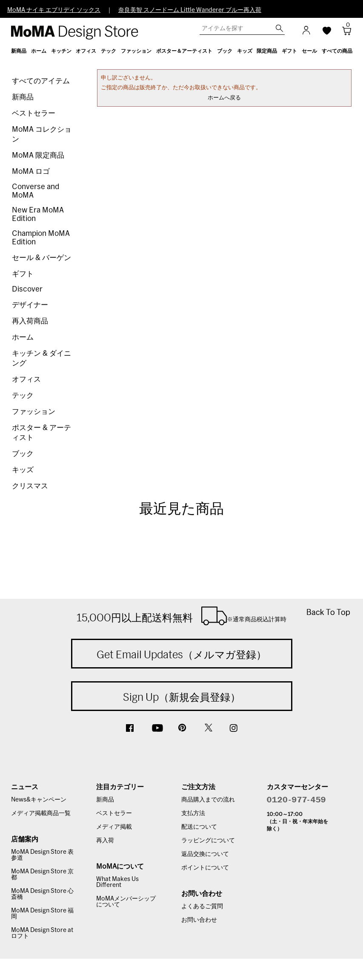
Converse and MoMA (36, 191)
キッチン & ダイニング (41, 358)
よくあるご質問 (202, 906)
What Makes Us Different (117, 882)
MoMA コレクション (42, 134)
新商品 (23, 97)
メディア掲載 (114, 827)
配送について (199, 827)
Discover (27, 289)
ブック (23, 454)
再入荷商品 (30, 321)
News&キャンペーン (39, 800)
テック (23, 395)
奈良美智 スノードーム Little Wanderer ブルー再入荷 (190, 10)
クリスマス (30, 486)
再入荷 (105, 841)
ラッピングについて (208, 841)
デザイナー (30, 305)
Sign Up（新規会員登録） (182, 697)
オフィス (26, 379)
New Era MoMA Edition (38, 214)
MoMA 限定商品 (38, 155)
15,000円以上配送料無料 (181, 616)
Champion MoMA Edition (41, 238)
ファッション (34, 412)
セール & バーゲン (41, 258)
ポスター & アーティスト (41, 433)
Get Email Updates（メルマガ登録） (181, 654)
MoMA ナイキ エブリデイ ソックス (54, 10)
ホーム (23, 337)
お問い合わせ (199, 920)
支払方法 (193, 813)
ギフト (23, 274)
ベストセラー (34, 113)
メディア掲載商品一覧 (41, 813)
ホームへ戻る (224, 98)
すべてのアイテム (41, 81)
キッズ (23, 470)
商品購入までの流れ (208, 800)
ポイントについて (205, 868)
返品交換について (205, 854)
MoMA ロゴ (31, 171)
